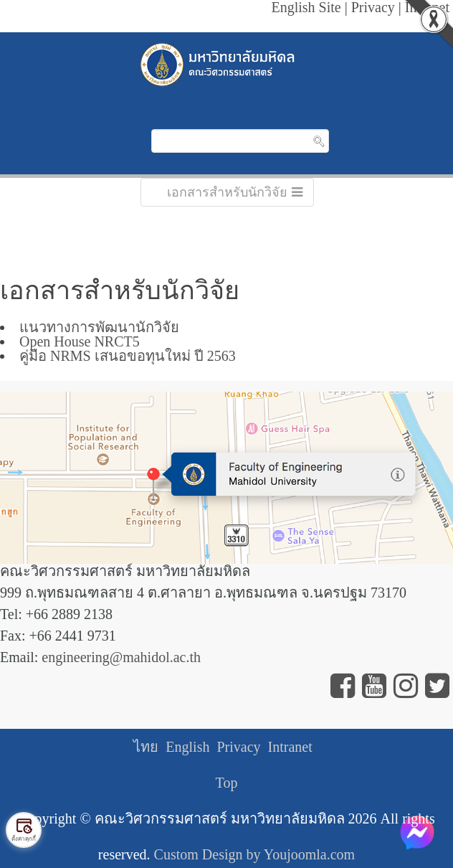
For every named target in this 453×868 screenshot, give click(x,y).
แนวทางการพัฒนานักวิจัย (99, 327)
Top (227, 783)
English (187, 747)
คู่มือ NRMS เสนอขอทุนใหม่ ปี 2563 (128, 356)
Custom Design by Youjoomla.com (255, 854)
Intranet (290, 747)
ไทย (146, 747)
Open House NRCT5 (80, 341)
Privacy (238, 747)
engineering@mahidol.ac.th (121, 657)
